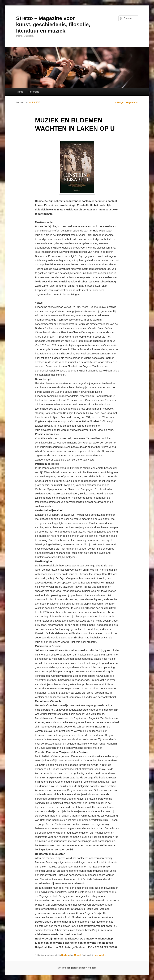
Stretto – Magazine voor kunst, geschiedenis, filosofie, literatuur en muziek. (53, 24)
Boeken (65, 955)
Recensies (34, 92)
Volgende (132, 102)
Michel (77, 955)
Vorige (119, 102)
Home (20, 92)
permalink (100, 955)
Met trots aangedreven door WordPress (77, 968)
